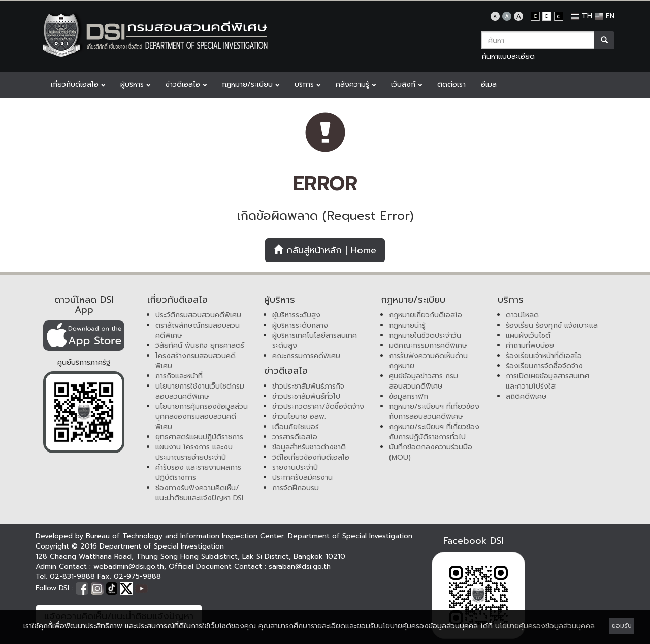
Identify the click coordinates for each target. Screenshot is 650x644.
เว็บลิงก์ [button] (407, 85)
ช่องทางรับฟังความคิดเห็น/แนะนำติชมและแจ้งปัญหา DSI (199, 493)
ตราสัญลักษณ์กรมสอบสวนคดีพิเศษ (198, 330)
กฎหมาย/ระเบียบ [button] (251, 85)
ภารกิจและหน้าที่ (179, 376)
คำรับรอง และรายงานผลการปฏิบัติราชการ (198, 473)
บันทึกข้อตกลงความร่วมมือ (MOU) (431, 452)
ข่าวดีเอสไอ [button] (186, 85)
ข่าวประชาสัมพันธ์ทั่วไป (306, 396)
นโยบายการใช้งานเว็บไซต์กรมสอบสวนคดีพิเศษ (200, 391)
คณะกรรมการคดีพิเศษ (306, 356)
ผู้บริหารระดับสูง (296, 315)
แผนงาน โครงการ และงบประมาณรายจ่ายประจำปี (194, 452)
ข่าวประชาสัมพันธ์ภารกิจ (308, 386)
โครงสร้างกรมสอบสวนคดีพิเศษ (196, 361)
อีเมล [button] (489, 85)
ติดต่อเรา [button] (451, 85)
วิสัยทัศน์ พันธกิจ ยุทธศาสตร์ (200, 346)
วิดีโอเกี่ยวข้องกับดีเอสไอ (311, 457)
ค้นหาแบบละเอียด (508, 57)
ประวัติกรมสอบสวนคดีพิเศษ (199, 315)
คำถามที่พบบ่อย (530, 346)
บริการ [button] (307, 85)
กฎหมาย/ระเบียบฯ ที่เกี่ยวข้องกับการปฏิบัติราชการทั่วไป (434, 432)
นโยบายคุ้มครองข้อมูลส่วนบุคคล (545, 626)
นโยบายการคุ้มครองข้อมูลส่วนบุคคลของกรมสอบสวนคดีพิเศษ (202, 417)
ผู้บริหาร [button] (135, 85)
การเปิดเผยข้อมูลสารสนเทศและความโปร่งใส (547, 381)
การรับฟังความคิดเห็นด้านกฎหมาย (428, 361)
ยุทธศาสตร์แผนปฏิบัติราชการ (199, 437)
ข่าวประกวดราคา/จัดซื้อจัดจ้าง (318, 407)
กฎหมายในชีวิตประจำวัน (425, 335)
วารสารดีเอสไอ (295, 437)
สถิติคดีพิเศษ (526, 396)
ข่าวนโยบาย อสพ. (299, 417)
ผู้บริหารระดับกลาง (300, 325)
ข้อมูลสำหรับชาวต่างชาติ (309, 447)
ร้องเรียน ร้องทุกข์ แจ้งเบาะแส (552, 325)
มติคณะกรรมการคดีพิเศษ (428, 346)
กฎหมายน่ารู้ (407, 325)
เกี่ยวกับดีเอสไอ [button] (78, 85)
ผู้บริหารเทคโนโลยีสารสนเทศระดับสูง (315, 341)
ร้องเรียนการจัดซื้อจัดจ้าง (544, 366)
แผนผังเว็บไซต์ (528, 335)
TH (581, 16)
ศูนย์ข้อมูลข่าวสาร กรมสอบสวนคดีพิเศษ (424, 381)
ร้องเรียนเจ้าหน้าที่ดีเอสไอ (544, 356)
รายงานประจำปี (295, 468)
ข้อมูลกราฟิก (409, 396)
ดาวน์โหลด (522, 315)
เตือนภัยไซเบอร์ (296, 427)
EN (605, 16)
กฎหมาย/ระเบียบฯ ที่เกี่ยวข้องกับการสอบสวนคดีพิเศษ (434, 412)
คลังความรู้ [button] (356, 85)
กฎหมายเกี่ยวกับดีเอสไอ (426, 315)
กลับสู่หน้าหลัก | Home (325, 250)
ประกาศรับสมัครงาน (302, 478)
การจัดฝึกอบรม (296, 488)
